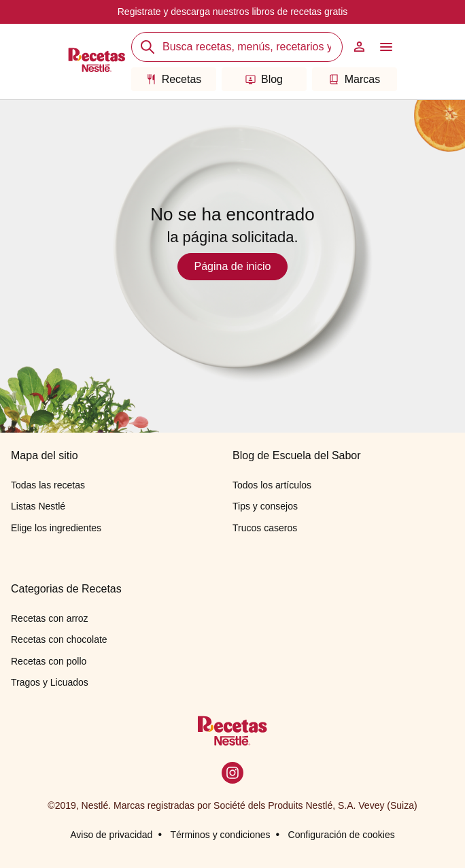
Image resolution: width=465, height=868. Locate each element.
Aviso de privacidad (111, 835)
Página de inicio (233, 266)
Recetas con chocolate (59, 639)
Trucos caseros (265, 528)
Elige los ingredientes (56, 528)
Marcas (355, 79)
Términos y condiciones (220, 835)
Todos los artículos (272, 485)
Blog (264, 79)
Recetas (174, 79)
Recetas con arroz (50, 618)
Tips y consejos (265, 506)
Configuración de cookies (342, 835)
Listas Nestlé (38, 506)
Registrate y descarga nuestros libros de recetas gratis (233, 12)
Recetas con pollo (49, 661)
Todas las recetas (48, 485)
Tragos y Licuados (50, 682)
